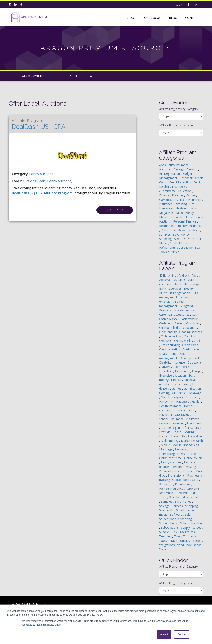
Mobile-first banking (186, 445)
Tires (178, 536)
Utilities (185, 541)
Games (191, 195)
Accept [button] (164, 634)
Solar (189, 515)
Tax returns (188, 532)
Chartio (164, 328)
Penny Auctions (41, 174)
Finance (165, 195)
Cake (163, 315)
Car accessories (179, 315)
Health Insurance (190, 200)
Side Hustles (183, 239)
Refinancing (183, 484)
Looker (164, 436)
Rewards (184, 230)
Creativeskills (183, 341)
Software (176, 515)
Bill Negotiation (170, 174)
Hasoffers (183, 401)
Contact (192, 18)
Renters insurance (172, 488)
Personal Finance (185, 221)
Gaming (165, 393)
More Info (115, 210)
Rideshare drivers (181, 497)
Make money (170, 441)
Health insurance (171, 406)
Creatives (166, 341)
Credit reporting (170, 349)
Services (178, 506)
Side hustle (167, 510)
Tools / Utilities (170, 252)
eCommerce (168, 191)
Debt (197, 182)
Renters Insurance (190, 226)
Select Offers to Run (82, 76)
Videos (197, 541)
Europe (197, 371)
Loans (193, 208)
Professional (177, 475)
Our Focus (152, 18)
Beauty (189, 288)
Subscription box (191, 523)
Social (181, 510)
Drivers (166, 367)
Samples (165, 234)
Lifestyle (181, 208)
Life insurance (192, 428)
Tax (175, 532)
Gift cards (179, 393)
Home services (185, 410)
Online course (193, 458)
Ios (163, 428)
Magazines (167, 213)
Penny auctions (172, 462)
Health (196, 401)
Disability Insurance (173, 187)
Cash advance (169, 319)
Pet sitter (188, 471)
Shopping (166, 239)
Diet (197, 358)
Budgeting (187, 306)
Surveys (165, 532)
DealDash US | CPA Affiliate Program (42, 193)
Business (166, 310)
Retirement (169, 230)
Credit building (171, 345)
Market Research (171, 217)
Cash (196, 315)
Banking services (171, 288)
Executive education (173, 375)
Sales (196, 230)
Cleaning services (191, 332)
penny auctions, (60, 181)
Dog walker (195, 362)
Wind (181, 545)
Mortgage (166, 449)
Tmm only (190, 536)
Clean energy (168, 332)
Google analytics (172, 397)
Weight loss (167, 545)
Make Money (185, 213)
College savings (172, 336)
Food (187, 384)
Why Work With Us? (33, 76)
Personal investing (184, 467)
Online (192, 454)
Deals (163, 354)
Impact (164, 415)
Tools (163, 541)
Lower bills (179, 436)
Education (185, 191)
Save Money (182, 234)
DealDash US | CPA (39, 124)
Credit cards (191, 345)
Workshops (194, 545)
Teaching (166, 536)
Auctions (180, 280)
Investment (195, 423)
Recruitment (168, 226)
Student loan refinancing (176, 519)
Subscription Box (189, 247)
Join (197, 5)
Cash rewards (190, 319)
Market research (192, 441)
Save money (183, 501)
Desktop (186, 358)
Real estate (191, 480)
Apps (163, 165)
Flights (176, 384)
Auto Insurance (179, 165)
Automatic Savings (172, 169)
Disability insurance (172, 362)
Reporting (193, 488)
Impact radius (181, 415)
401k (163, 275)
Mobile (166, 445)
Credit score (191, 349)
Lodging (189, 432)
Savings (165, 506)
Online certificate (171, 458)
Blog (173, 18)
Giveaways (195, 393)
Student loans (169, 523)
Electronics (183, 371)
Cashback (187, 178)
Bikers (164, 293)
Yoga (163, 549)
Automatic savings (187, 284)
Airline (173, 275)
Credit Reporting (181, 182)
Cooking (190, 336)
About (131, 18)
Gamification (168, 200)
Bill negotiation (180, 293)
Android (184, 275)
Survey (197, 528)
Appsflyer (166, 280)
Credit (198, 341)
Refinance (166, 484)
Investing (181, 204)
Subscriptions (170, 528)
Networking (167, 454)
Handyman (167, 401)
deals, (42, 181)
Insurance (166, 204)
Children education (184, 328)
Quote (177, 480)
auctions (30, 181)
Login (179, 5)
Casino (179, 323)
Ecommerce (181, 367)
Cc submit (193, 323)
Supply (186, 528)
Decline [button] (182, 634)
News (189, 217)
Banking (192, 169)
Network (181, 449)
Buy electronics (184, 310)
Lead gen (174, 428)
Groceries (192, 397)
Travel (174, 541)
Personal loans (170, 471)
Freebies (178, 195)
